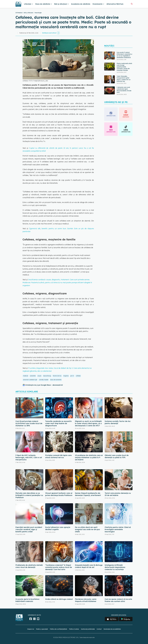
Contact (99, 629)
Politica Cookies (74, 629)
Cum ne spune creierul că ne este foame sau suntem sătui (118, 600)
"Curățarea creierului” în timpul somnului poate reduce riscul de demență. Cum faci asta (59, 567)
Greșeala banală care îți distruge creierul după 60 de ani (89, 566)
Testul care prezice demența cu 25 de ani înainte (118, 494)
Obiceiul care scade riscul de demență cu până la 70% (117, 456)
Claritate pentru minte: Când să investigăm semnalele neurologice (118, 529)
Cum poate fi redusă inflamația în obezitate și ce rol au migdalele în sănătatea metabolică (124, 55)
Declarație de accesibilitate (112, 629)
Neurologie (38, 13)
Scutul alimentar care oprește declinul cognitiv (58, 528)
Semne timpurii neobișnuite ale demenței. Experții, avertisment (88, 494)
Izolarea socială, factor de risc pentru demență (118, 422)
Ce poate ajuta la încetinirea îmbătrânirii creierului (27, 600)
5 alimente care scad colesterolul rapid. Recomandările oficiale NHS (124, 90)
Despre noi (31, 629)
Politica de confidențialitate (58, 629)
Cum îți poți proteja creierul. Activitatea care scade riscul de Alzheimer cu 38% (29, 423)
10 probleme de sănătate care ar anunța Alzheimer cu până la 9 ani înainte (89, 457)
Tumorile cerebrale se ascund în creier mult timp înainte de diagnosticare (58, 423)
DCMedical (19, 13)
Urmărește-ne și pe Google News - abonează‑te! (44, 385)
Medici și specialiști (42, 629)
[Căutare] (132, 4)
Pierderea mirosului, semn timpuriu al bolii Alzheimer (86, 600)
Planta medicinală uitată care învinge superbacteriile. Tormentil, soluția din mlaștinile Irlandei (124, 67)
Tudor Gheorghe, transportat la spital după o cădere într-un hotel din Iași (124, 79)
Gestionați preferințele (88, 629)
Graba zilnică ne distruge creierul (59, 599)
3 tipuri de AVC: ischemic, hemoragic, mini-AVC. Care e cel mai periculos (29, 457)
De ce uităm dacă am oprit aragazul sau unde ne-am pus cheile (87, 529)
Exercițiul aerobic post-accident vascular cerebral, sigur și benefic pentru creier (29, 529)
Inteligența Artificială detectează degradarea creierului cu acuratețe (115, 567)
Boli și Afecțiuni (28, 13)
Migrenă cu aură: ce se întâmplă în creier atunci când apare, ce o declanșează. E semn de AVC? (88, 423)
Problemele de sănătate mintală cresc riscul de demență (29, 566)
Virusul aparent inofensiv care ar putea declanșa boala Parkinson (59, 494)
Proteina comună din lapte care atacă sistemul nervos (58, 456)
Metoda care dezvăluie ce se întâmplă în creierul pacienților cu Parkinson (29, 495)
